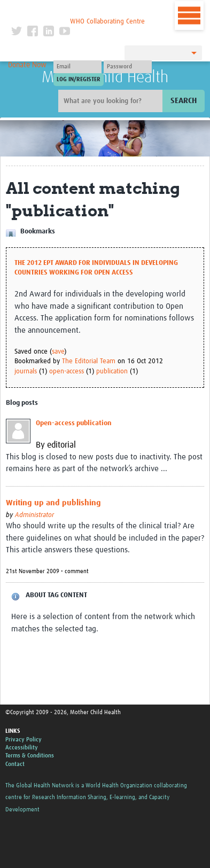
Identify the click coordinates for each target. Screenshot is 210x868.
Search (184, 101)
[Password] (128, 67)
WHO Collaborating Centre (107, 22)
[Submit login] (79, 80)
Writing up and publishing (53, 503)
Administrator (34, 515)
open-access (67, 372)
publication (112, 372)
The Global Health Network (78, 10)
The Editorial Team (89, 361)
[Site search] (112, 101)
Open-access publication (74, 423)
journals (26, 372)
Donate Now (27, 65)
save (58, 352)
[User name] (77, 67)
